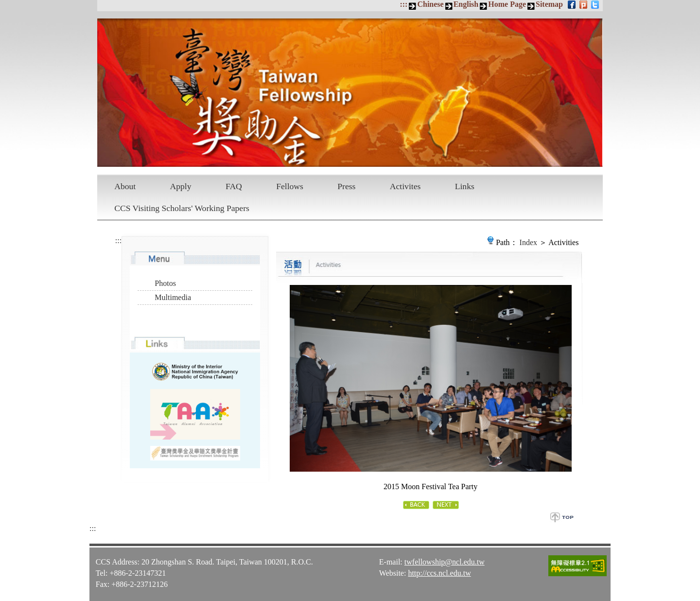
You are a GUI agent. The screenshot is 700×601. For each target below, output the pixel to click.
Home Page (507, 4)
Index (528, 242)
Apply (181, 186)
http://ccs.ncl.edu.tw (439, 573)
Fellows (290, 186)
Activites (405, 186)
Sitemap (549, 4)
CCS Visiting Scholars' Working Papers (182, 208)
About (125, 186)
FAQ (234, 186)
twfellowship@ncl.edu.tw (445, 561)
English (466, 4)
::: (403, 4)
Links (465, 186)
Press (346, 186)
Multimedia (173, 297)
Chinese (430, 4)
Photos (165, 283)
